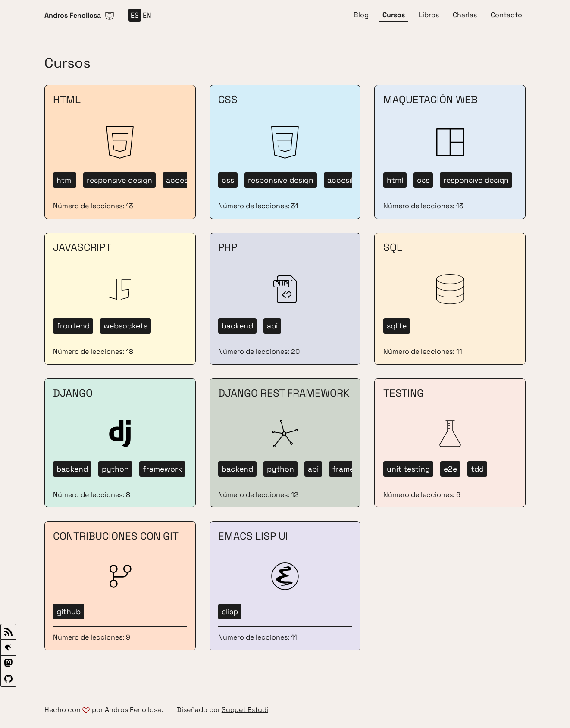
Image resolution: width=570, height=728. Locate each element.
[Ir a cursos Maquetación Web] (450, 152)
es (135, 15)
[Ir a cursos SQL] (450, 299)
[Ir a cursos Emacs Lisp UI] (285, 586)
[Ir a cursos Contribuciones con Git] (120, 586)
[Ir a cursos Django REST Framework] (285, 443)
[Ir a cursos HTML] (120, 152)
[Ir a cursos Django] (120, 443)
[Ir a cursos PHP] (285, 299)
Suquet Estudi (245, 710)
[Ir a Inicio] (80, 15)
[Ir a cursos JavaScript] (120, 299)
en (147, 15)
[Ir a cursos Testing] (450, 443)
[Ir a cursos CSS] (285, 152)
